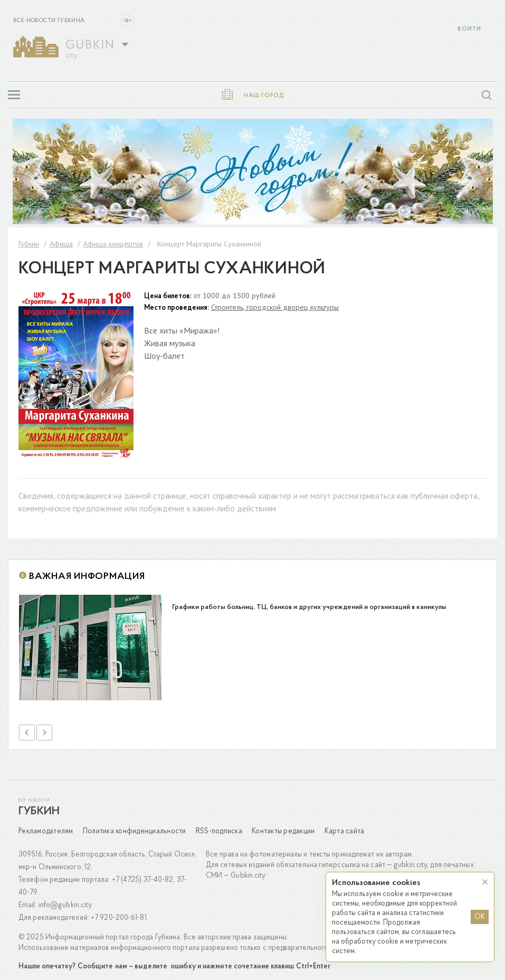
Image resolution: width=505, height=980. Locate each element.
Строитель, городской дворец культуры (275, 307)
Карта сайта (345, 827)
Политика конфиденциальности (135, 827)
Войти (469, 29)
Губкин (39, 807)
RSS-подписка (219, 827)
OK (480, 917)
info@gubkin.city (65, 901)
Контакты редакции (283, 827)
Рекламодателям (46, 827)
